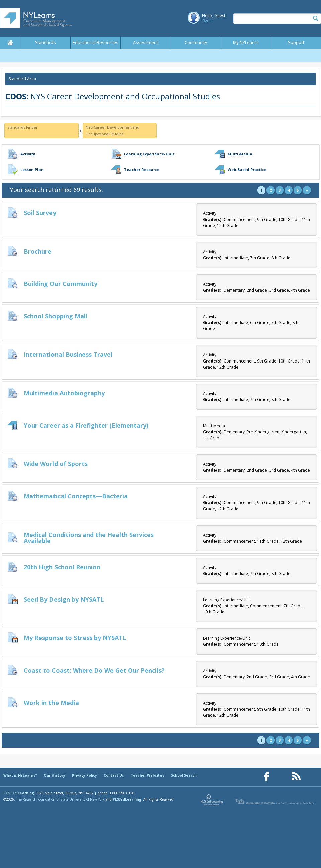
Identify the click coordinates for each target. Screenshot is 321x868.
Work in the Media (51, 703)
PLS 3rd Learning (19, 793)
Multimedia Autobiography (64, 393)
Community (196, 43)
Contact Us (114, 775)
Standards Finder (23, 127)
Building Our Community (61, 284)
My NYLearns (246, 43)
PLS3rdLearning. (128, 799)
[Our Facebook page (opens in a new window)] (266, 777)
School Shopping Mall (56, 316)
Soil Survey (40, 213)
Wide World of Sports (56, 464)
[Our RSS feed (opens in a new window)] (296, 777)
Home (10, 43)
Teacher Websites (147, 775)
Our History (55, 775)
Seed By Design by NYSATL (64, 599)
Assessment (146, 43)
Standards (45, 43)
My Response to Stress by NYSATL (75, 638)
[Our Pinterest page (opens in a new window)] (281, 777)
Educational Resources (95, 43)
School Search (184, 775)
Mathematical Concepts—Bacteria (76, 496)
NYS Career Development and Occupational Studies (113, 130)
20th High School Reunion (62, 567)
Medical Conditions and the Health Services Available (89, 538)
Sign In (208, 21)
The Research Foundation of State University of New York (60, 799)
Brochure (38, 251)
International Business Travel (68, 354)
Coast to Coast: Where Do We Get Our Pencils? (94, 670)
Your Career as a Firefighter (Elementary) (86, 425)
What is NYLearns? (20, 775)
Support (296, 43)
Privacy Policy (84, 775)
